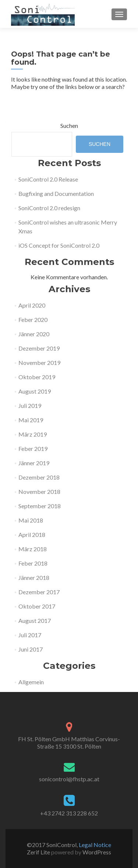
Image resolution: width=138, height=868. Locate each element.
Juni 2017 (31, 649)
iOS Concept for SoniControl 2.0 (59, 245)
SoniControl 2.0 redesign (49, 208)
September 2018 (40, 506)
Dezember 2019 (39, 348)
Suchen (69, 125)
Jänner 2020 (34, 334)
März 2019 (33, 434)
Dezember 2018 (39, 477)
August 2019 (35, 391)
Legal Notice (95, 845)
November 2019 (39, 363)
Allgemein (31, 682)
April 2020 (32, 305)
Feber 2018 (33, 563)
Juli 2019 (30, 406)
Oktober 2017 (37, 606)
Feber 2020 (33, 320)
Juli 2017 (30, 635)
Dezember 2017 (39, 592)
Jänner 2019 (34, 463)
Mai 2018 (31, 520)
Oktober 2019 (37, 377)
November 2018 (39, 492)
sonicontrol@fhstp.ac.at (69, 779)
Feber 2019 (33, 449)
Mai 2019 (31, 420)
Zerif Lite (39, 852)
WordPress (96, 852)
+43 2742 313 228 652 (69, 813)
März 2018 (33, 549)
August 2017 (35, 620)
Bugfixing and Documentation (56, 193)
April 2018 (32, 535)
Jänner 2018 (34, 578)
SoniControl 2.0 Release (48, 179)
